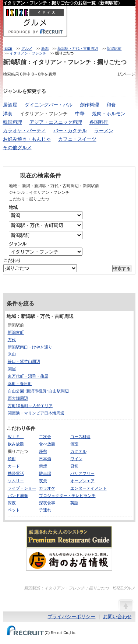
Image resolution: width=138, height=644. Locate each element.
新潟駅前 (114, 48)
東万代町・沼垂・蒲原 (28, 376)
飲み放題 (16, 444)
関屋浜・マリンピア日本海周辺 (36, 413)
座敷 (43, 451)
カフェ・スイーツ (77, 139)
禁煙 (43, 466)
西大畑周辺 (18, 398)
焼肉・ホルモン (109, 114)
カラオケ (47, 488)
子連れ (45, 510)
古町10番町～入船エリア (30, 406)
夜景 (43, 481)
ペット (14, 510)
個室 (74, 444)
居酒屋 (10, 105)
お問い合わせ (117, 617)
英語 (74, 503)
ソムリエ (16, 481)
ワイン (76, 459)
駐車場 (45, 473)
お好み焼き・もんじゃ (27, 139)
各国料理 (99, 122)
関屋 (12, 369)
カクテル (78, 451)
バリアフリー (82, 473)
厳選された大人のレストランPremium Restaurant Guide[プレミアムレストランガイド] (69, 537)
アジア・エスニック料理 (56, 122)
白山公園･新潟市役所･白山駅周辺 (38, 391)
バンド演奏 (18, 496)
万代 (12, 340)
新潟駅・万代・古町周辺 (78, 48)
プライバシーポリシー (71, 617)
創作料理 (89, 105)
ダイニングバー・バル (49, 105)
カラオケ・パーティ (24, 131)
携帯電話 (16, 473)
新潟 (45, 48)
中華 (80, 114)
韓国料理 (13, 122)
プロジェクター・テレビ (61, 496)
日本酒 (45, 459)
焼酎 (12, 459)
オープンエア (82, 481)
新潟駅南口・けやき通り (30, 347)
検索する (122, 269)
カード (14, 466)
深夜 (12, 503)
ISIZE (8, 48)
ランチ (90, 496)
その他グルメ (17, 148)
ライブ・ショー (22, 488)
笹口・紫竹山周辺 (24, 361)
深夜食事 (47, 503)
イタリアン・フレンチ (28, 53)
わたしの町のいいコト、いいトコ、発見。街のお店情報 (69, 560)
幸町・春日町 (20, 384)
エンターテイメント (89, 488)
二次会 (45, 437)
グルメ (27, 48)
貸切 (74, 466)
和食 (111, 105)
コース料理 (80, 437)
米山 (12, 354)
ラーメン (104, 131)
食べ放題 (47, 444)
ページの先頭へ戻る (125, 605)
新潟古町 (16, 332)
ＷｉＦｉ (16, 437)
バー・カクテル (70, 131)
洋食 (8, 114)
